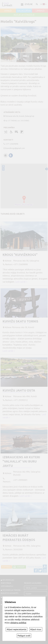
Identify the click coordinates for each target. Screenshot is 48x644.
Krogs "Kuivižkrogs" (20, 255)
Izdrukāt (20, 567)
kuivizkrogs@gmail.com (15, 148)
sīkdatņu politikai (18, 623)
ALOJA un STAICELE (24, 15)
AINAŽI (8, 11)
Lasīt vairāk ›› (21, 282)
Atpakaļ (7, 567)
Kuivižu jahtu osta (19, 390)
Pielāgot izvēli (24, 636)
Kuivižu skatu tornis (20, 321)
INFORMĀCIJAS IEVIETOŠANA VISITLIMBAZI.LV (7, 583)
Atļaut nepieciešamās (17, 629)
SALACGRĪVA (24, 11)
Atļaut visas (36, 629)
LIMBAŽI (40, 11)
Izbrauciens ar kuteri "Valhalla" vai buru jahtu (21, 461)
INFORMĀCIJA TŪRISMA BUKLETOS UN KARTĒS (11, 592)
